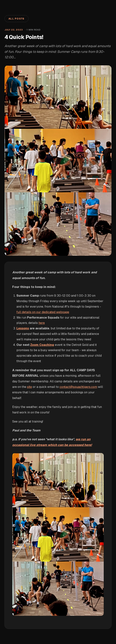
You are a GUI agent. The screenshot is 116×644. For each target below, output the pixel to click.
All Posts (17, 19)
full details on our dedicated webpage (43, 312)
